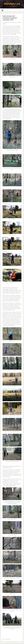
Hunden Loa (12, 4)
